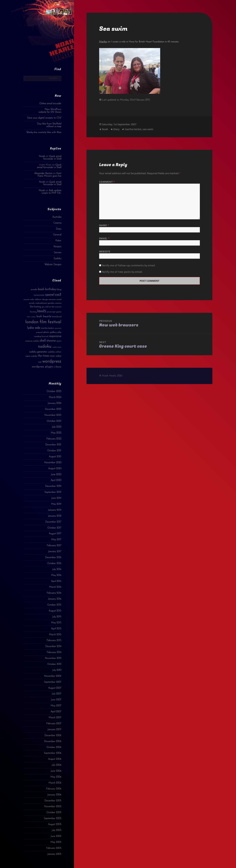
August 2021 (55, 457)
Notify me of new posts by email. (122, 272)
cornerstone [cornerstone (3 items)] (39, 295)
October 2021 (54, 451)
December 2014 (53, 646)
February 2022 (54, 439)
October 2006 (54, 747)
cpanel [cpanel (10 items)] (50, 295)
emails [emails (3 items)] (32, 303)
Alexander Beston (43, 173)
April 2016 (56, 581)
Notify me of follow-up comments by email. (129, 265)
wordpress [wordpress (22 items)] (52, 361)
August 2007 (55, 688)
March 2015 (55, 635)
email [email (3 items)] (59, 299)
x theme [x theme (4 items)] (58, 367)
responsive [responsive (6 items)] (55, 336)
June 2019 (56, 498)
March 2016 (55, 587)
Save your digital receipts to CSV (44, 118)
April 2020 (56, 480)
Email (104, 238)
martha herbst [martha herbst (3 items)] (47, 328)
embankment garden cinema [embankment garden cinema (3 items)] (48, 303)
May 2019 (56, 504)
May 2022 (56, 433)
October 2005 (54, 812)
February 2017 (54, 546)
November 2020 (53, 463)
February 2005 (54, 848)
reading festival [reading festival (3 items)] (41, 336)
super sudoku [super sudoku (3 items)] (31, 356)
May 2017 (56, 540)
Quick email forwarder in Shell (52, 158)
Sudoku (58, 259)
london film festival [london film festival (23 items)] (43, 322)
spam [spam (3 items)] (59, 341)
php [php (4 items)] (59, 332)
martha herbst (133, 129)
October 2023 (54, 421)
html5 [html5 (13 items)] (42, 311)
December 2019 (53, 486)
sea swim (148, 129)
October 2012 (54, 664)
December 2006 (53, 735)
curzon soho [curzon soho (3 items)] (29, 299)
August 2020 (55, 469)
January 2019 (55, 510)
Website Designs (53, 264)
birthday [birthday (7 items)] (51, 289)
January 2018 (55, 516)
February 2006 (54, 789)
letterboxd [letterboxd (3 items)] (57, 317)
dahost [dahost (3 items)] (38, 299)
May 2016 (56, 575)
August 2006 (55, 759)
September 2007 (53, 682)
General (57, 235)
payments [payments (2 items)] (58, 328)
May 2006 (56, 777)
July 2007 (57, 694)
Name (104, 225)
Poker (58, 241)
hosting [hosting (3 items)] (33, 312)
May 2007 (56, 706)
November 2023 (53, 415)
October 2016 (54, 563)
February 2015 (54, 640)
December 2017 (53, 522)
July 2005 (56, 830)
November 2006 (53, 741)
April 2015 (56, 629)
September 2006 (53, 753)
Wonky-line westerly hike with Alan (44, 132)
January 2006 (54, 795)
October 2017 (54, 528)
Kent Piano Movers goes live (49, 175)
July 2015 (57, 617)
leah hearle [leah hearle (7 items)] (44, 316)
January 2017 (55, 552)
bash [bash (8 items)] (41, 289)
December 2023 (53, 409)
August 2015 (55, 611)
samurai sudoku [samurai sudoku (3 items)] (32, 341)
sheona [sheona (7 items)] (51, 341)
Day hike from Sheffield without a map (49, 125)
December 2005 (53, 801)
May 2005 (56, 842)
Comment (107, 182)
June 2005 (56, 836)
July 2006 (56, 765)
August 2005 (55, 824)
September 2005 (53, 818)
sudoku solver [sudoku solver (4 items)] (55, 352)
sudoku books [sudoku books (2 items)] (57, 347)
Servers (58, 253)
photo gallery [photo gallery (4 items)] (50, 332)
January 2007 (54, 730)
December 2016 (53, 557)
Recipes (57, 247)
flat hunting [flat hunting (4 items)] (36, 307)
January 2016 (55, 599)
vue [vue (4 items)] (40, 362)
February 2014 (54, 652)
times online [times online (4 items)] (56, 356)
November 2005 (53, 807)
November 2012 (53, 658)
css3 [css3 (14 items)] (58, 295)
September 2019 (53, 492)
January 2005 (54, 854)
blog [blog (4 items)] (59, 290)
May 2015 (56, 623)
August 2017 (55, 534)
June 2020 (56, 474)
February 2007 (54, 724)
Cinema (57, 223)
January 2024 (54, 403)
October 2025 (54, 391)
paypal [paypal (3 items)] (39, 332)
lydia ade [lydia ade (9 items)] (34, 328)
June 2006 (56, 771)
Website (105, 252)
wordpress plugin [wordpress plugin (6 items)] (42, 367)
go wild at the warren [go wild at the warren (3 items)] (52, 307)
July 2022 (57, 427)
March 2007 (55, 718)
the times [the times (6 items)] (44, 356)
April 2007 (56, 712)
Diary (59, 229)
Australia (57, 217)
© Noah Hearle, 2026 (111, 376)
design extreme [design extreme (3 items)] (49, 299)
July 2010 (57, 670)
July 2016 (57, 569)
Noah (42, 156)
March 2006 (55, 783)
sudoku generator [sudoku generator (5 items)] (38, 352)
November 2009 (53, 676)
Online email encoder (50, 104)
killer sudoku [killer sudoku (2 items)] (31, 317)
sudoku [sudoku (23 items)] (45, 346)
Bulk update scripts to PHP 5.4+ (51, 192)
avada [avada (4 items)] (34, 290)
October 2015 (54, 605)
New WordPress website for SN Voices (50, 111)
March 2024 (55, 397)
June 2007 (56, 700)
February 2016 (54, 593)
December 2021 (53, 445)
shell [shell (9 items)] (43, 341)
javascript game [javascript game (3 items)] (54, 312)
